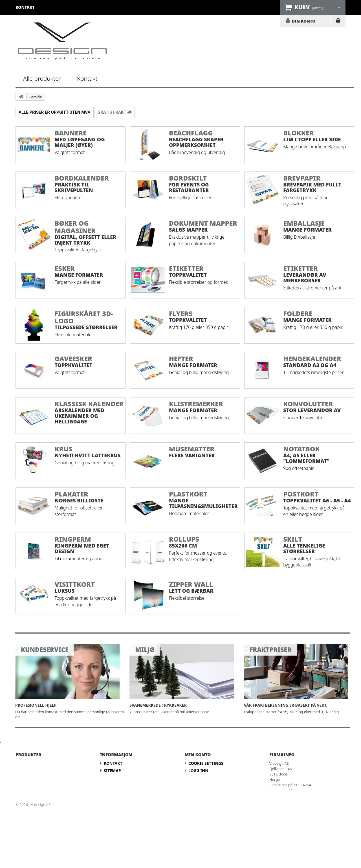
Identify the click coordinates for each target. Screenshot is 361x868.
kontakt (25, 7)
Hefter (26, 800)
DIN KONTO (304, 21)
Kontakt (87, 78)
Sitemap (112, 771)
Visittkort (31, 829)
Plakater (29, 807)
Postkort (29, 815)
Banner (27, 763)
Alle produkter (42, 78)
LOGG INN (338, 21)
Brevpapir (30, 778)
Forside (36, 97)
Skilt (25, 822)
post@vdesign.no (296, 790)
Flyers (26, 793)
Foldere (28, 785)
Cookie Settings (206, 763)
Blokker (28, 771)
